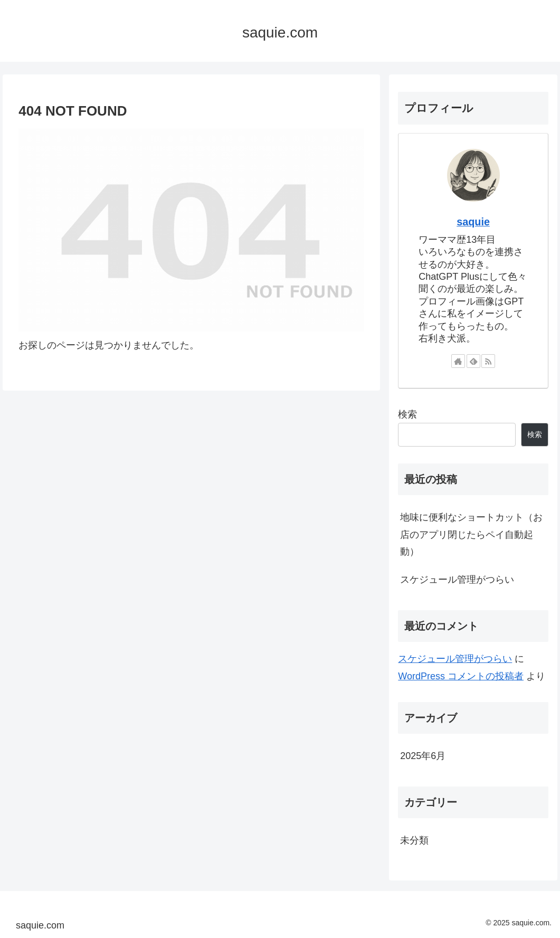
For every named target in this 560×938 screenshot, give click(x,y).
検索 (407, 414)
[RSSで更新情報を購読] (488, 361)
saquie (473, 222)
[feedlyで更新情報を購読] (473, 361)
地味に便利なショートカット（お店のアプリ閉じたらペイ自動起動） (471, 534)
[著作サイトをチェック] (458, 361)
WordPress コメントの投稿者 (461, 676)
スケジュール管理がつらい (457, 580)
